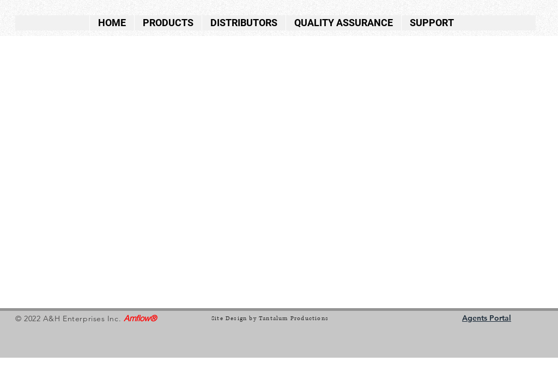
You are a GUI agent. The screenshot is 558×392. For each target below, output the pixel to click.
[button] (168, 23)
